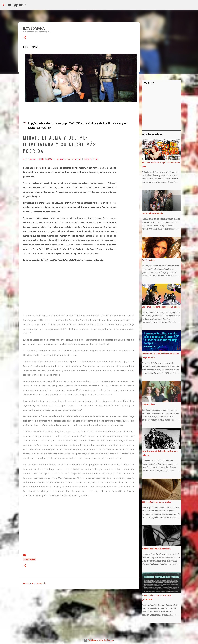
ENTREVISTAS (91, 159)
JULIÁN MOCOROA (46, 159)
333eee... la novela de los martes (156, 502)
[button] (25, 37)
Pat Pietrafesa (149, 260)
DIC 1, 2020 (29, 159)
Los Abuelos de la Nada (152, 213)
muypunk (17, 5)
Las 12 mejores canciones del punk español (161, 307)
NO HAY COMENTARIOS (69, 159)
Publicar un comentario (35, 583)
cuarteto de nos (149, 404)
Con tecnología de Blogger (99, 640)
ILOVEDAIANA (30, 559)
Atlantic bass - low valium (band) (157, 549)
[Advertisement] (79, 613)
